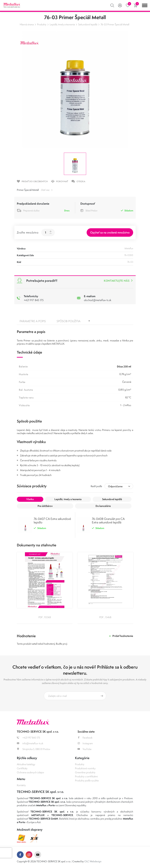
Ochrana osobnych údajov (31, 772)
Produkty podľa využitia (87, 780)
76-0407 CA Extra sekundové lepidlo (52, 521)
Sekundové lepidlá (88, 24)
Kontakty (21, 785)
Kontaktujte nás (117, 281)
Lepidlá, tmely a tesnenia (62, 24)
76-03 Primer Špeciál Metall (115, 24)
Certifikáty (22, 768)
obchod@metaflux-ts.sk (98, 300)
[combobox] (119, 486)
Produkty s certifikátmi (86, 776)
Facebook (85, 738)
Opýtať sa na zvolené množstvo (110, 232)
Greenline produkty (85, 772)
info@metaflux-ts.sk (30, 743)
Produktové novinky (85, 768)
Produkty (42, 24)
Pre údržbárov (45, 506)
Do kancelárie (103, 506)
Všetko (30, 499)
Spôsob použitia (69, 321)
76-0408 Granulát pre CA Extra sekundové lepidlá (108, 521)
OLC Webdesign (93, 861)
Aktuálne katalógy (26, 764)
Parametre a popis (33, 321)
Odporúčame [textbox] (115, 486)
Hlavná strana (27, 24)
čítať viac (45, 190)
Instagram (85, 743)
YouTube (85, 749)
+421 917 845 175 (34, 300)
